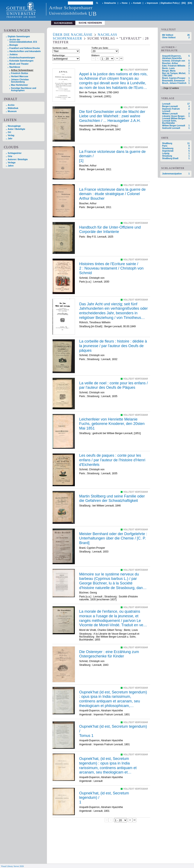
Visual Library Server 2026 (12, 866)
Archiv (11, 105)
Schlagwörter (15, 153)
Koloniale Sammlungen (21, 61)
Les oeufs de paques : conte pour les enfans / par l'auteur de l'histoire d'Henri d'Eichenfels (112, 460)
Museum (12, 111)
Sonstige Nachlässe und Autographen (24, 89)
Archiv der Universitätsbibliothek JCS (23, 41)
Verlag (11, 135)
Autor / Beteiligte (16, 129)
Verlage (12, 163)
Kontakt (137, 3)
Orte (10, 156)
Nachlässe (15, 67)
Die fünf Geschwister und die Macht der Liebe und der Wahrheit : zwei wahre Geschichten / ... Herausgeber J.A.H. (112, 116)
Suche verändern (90, 23)
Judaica (14, 54)
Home (125, 3)
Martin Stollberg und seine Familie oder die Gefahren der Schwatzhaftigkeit (112, 499)
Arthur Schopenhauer (22, 70)
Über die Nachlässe (73, 35)
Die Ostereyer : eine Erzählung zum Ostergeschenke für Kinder (109, 654)
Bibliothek (13, 108)
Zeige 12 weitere (171, 88)
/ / (111, 268)
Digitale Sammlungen (19, 36)
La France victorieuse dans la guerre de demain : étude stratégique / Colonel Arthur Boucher (112, 194)
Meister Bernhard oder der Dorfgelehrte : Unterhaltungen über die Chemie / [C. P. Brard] (113, 538)
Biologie (14, 45)
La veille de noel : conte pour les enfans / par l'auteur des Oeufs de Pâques (113, 385)
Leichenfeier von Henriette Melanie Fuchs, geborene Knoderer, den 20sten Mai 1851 (112, 424)
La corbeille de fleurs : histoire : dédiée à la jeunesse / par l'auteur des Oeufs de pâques (113, 346)
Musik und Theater (19, 64)
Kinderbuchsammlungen (22, 58)
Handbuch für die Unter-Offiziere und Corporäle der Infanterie (110, 230)
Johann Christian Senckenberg (20, 81)
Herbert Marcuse (20, 76)
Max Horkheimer (20, 85)
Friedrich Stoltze (20, 73)
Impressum (152, 3)
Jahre (11, 166)
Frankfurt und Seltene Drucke (25, 48)
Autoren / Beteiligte (18, 159)
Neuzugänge (14, 126)
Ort (9, 132)
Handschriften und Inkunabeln (25, 51)
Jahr (10, 139)
